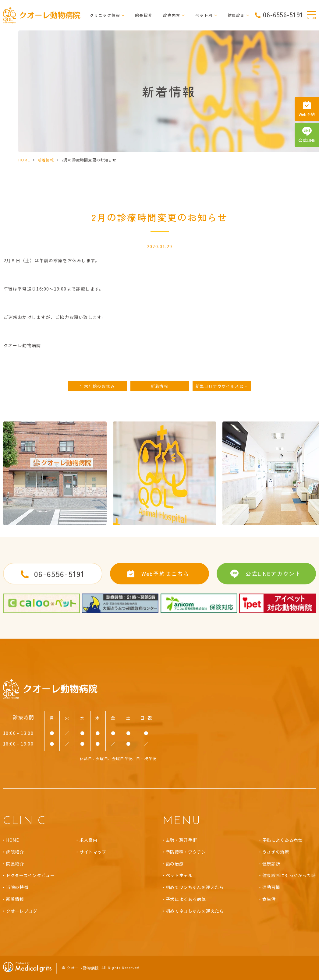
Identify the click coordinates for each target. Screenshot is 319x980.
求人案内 (89, 840)
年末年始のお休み (97, 386)
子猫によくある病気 (282, 840)
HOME (24, 160)
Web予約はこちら (165, 573)
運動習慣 (271, 887)
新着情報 (46, 160)
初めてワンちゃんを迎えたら (195, 887)
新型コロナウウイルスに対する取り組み (223, 386)
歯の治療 (175, 864)
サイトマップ (93, 852)
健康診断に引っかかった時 (289, 875)
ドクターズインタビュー (30, 875)
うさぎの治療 (276, 852)
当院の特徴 (17, 887)
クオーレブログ (22, 911)
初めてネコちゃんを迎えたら (195, 911)
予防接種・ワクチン (186, 852)
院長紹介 (144, 15)
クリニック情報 (105, 15)
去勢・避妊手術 (181, 840)
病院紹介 (15, 852)
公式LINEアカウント (273, 573)
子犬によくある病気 (186, 899)
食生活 (269, 899)
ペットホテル (179, 875)
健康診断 (271, 864)
